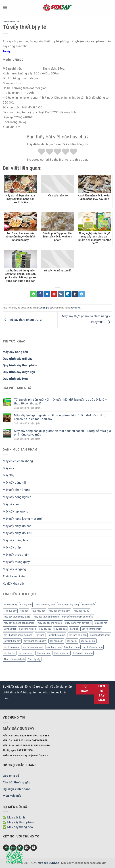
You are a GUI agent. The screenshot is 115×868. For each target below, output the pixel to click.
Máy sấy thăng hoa (15, 540)
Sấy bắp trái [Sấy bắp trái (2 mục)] (10, 629)
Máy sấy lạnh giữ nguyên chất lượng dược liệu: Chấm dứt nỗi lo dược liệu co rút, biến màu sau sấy (61, 417)
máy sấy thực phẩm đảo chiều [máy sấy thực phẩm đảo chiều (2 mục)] (78, 617)
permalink (76, 308)
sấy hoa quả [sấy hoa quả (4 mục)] (60, 629)
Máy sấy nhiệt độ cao (17, 526)
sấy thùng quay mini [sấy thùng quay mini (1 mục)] (33, 647)
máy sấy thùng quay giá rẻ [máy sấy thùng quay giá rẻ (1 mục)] (17, 617)
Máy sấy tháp (12, 547)
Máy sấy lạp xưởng (15, 511)
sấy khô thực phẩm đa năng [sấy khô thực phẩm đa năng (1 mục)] (18, 635)
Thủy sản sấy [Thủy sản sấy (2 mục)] (43, 653)
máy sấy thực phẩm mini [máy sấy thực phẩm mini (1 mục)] (46, 617)
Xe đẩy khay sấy (14, 584)
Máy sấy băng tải (14, 483)
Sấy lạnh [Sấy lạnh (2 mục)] (40, 635)
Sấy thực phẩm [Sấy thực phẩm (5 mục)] (72, 647)
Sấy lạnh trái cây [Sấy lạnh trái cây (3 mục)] (12, 641)
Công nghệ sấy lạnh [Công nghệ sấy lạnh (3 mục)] (45, 605)
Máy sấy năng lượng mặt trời (22, 519)
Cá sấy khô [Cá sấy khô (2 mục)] (26, 605)
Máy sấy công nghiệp (17, 497)
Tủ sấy (7, 51)
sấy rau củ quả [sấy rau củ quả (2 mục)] (88, 641)
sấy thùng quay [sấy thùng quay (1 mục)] (11, 647)
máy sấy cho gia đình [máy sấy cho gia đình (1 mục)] (59, 611)
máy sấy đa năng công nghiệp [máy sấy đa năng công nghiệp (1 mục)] (19, 623)
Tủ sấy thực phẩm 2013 (22, 320)
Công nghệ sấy (12, 22)
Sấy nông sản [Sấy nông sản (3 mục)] (56, 641)
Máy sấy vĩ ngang (14, 569)
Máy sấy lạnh (11, 504)
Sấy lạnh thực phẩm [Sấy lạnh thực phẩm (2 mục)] (100, 635)
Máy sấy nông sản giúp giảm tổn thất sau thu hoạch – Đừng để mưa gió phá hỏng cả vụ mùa (62, 433)
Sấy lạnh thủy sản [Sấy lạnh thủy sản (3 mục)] (78, 635)
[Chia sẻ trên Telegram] (82, 294)
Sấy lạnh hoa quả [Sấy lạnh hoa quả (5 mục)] (57, 635)
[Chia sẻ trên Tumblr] (75, 294)
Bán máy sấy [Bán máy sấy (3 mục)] (10, 605)
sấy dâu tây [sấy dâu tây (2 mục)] (45, 629)
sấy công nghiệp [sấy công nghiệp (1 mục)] (28, 629)
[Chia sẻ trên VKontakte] (61, 294)
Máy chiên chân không (18, 461)
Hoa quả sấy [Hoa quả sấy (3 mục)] (10, 611)
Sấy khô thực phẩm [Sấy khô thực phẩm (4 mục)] (91, 629)
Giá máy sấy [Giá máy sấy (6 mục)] (88, 605)
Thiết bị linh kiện (14, 576)
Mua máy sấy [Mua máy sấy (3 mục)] (38, 611)
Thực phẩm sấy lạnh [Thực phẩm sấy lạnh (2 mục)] (14, 659)
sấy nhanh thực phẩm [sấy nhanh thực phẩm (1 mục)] (35, 641)
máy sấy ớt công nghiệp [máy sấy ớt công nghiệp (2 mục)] (50, 623)
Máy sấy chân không (17, 490)
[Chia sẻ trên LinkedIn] (68, 294)
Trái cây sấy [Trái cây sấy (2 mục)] (34, 659)
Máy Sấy (8, 475)
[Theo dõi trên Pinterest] (34, 848)
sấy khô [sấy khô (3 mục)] (74, 629)
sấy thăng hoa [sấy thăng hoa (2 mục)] (54, 647)
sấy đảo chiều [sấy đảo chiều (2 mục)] (26, 653)
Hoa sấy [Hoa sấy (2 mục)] (24, 611)
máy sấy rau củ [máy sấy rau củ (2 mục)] (81, 611)
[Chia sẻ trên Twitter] (47, 294)
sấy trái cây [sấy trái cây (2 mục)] (10, 653)
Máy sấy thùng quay (16, 562)
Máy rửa (8, 468)
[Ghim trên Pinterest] (54, 294)
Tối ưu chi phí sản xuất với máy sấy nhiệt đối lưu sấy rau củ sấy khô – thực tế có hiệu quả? (60, 401)
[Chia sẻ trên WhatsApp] (33, 294)
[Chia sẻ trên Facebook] (40, 294)
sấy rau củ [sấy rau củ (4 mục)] (72, 641)
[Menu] (5, 7)
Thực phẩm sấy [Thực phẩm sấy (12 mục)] (62, 653)
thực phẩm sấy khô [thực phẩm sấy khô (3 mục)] (83, 653)
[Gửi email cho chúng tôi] (27, 848)
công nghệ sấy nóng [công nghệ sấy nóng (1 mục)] (69, 605)
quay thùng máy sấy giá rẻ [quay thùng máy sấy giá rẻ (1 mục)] (78, 623)
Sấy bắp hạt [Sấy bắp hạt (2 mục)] (101, 623)
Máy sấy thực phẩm (16, 555)
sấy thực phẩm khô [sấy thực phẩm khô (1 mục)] (93, 647)
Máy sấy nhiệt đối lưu (17, 533)
